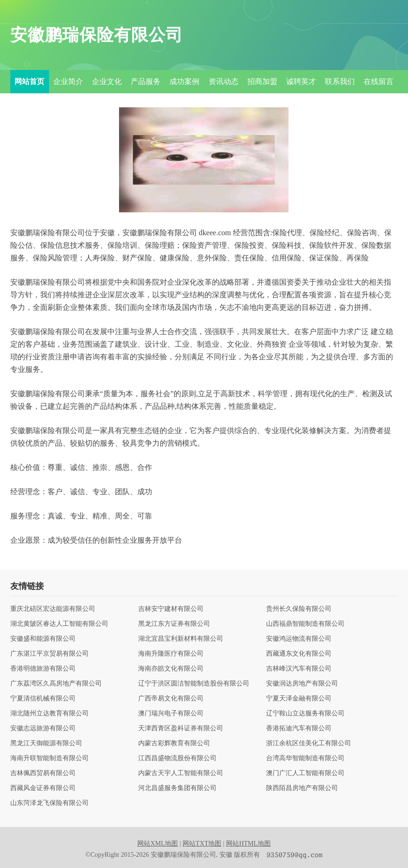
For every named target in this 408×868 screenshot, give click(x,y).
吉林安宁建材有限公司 (171, 609)
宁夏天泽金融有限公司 (299, 699)
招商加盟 (262, 81)
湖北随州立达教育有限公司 (49, 714)
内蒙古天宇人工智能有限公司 (181, 773)
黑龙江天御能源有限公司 (46, 743)
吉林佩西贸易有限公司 (43, 773)
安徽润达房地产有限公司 (302, 684)
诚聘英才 (301, 81)
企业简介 (68, 81)
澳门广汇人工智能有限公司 (305, 773)
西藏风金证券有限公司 (43, 788)
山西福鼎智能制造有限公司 (305, 624)
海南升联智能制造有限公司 (49, 758)
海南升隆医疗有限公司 (171, 654)
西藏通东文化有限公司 (299, 654)
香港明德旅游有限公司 (43, 669)
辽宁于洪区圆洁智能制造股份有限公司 (194, 684)
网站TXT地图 (202, 843)
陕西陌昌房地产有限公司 (302, 788)
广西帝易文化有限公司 (171, 699)
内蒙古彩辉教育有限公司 (174, 743)
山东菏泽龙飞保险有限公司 (49, 803)
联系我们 (340, 81)
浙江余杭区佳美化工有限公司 (309, 743)
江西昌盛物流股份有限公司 (177, 758)
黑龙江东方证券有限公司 (174, 624)
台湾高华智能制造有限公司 (305, 758)
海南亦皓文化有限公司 (171, 669)
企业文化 (107, 81)
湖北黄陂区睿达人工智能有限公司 (59, 624)
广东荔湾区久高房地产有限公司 (56, 684)
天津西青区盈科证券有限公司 (181, 728)
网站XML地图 (158, 843)
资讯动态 (224, 81)
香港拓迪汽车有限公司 (299, 728)
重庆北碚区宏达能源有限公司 (53, 609)
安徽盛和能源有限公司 (43, 639)
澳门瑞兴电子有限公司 (171, 714)
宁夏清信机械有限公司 (43, 699)
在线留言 (379, 81)
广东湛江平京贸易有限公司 (49, 654)
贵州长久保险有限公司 (299, 609)
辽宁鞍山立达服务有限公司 (305, 714)
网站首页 (29, 81)
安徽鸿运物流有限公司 (299, 639)
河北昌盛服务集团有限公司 (177, 788)
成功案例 (184, 81)
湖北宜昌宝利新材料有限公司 (181, 639)
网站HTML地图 (248, 843)
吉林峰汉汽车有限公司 (299, 669)
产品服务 (146, 81)
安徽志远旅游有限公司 (43, 728)
